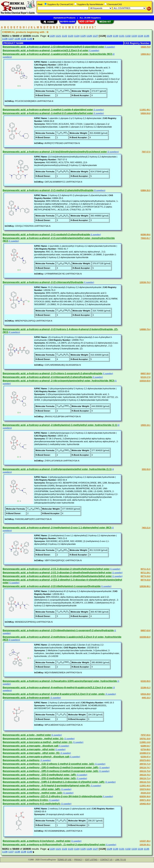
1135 (146, 36)
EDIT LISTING (91, 860)
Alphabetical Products (64, 18)
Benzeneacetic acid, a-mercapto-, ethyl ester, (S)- (31, 753)
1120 (52, 36)
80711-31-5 (146, 569)
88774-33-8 (146, 580)
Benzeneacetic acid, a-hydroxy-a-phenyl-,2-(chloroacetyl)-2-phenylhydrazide (47, 377)
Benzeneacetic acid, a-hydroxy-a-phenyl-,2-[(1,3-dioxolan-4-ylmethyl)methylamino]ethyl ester (57, 576)
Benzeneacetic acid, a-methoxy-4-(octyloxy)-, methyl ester (37, 841)
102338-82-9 (145, 637)
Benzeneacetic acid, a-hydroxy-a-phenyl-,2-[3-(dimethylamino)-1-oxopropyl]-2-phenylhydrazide (58, 630)
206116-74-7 (145, 768)
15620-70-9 (146, 47)
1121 (58, 36)
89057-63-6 (146, 631)
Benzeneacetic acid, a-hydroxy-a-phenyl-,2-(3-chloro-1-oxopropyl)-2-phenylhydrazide (52, 373)
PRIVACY (78, 860)
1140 (30, 39)
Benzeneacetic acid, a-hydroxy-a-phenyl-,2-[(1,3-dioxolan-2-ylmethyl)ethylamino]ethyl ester (56, 569)
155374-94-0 (145, 789)
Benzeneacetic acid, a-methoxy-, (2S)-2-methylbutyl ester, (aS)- (39, 778)
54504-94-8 (146, 113)
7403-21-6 (146, 528)
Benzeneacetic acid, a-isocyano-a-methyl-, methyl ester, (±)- (38, 742)
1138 (17, 39)
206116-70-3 (145, 775)
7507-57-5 (146, 152)
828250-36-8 (145, 797)
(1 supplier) (110, 47)
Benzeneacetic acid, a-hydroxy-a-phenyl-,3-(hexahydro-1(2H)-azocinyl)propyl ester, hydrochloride (60, 681)
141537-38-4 (145, 841)
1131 (122, 36)
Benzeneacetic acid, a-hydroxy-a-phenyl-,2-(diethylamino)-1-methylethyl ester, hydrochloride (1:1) (60, 425)
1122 (64, 36)
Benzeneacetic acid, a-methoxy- (21, 760)
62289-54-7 (146, 746)
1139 (23, 39)
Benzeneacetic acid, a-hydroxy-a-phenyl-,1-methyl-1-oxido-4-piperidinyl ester (48, 110)
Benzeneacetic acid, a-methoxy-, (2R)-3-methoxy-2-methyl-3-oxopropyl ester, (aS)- (51, 771)
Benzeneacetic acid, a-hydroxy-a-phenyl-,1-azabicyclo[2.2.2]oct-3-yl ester (46, 50)
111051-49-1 (145, 110)
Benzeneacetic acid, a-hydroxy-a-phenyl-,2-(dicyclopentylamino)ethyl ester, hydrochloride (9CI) (58, 381)
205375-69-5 (145, 760)
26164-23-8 (146, 793)
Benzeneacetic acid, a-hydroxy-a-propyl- (26, 698)
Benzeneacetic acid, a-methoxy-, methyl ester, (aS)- (33, 793)
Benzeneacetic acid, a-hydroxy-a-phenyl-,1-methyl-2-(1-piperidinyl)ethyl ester (48, 113)
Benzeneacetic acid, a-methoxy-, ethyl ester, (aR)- (32, 789)
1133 (134, 36)
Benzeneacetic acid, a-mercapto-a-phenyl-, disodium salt (36, 757)
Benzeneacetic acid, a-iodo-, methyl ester (27, 735)
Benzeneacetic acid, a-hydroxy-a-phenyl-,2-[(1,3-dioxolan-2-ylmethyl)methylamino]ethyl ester (57, 572)
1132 (128, 36)
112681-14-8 (145, 742)
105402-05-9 (145, 804)
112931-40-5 (145, 786)
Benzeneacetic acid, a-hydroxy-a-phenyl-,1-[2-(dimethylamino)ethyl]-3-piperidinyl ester (53, 47)
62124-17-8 (146, 377)
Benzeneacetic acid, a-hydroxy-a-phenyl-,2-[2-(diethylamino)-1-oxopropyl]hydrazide (52, 586)
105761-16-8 (145, 739)
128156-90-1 (145, 586)
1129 (109, 36)
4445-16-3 (146, 698)
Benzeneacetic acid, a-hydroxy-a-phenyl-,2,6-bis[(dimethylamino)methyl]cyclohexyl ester (55, 152)
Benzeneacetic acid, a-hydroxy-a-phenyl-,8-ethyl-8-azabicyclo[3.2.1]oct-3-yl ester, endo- (54, 694)
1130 (115, 36)
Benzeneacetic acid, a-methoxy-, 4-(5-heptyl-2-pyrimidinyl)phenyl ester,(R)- (46, 785)
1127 (95, 36)
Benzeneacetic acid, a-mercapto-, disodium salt (31, 746)
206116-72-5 (145, 782)
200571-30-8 (145, 800)
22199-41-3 (146, 688)
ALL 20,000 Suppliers (90, 18)
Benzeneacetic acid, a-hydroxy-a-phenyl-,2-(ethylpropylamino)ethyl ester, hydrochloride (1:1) (57, 469)
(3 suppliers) (99, 190)
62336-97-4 (146, 757)
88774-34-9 (146, 576)
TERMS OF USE (64, 860)
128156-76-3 (145, 282)
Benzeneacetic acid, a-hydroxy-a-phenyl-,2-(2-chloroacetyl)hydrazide (43, 282)
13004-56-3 (146, 54)
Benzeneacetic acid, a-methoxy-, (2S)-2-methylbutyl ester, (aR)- (40, 775)
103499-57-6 (145, 753)
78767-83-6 (146, 735)
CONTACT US (106, 860)
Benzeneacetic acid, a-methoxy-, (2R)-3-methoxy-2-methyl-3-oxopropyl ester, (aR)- (51, 767)
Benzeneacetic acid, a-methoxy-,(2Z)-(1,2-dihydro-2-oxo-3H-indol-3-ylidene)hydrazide (52, 796)
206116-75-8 (145, 771)
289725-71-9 (145, 764)
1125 (83, 36)
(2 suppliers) (113, 152)
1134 (140, 36)
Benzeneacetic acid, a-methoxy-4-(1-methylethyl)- (32, 804)
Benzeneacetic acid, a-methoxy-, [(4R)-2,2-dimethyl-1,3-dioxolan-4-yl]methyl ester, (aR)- (54, 782)
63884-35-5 (146, 190)
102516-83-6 (145, 381)
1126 (89, 36)
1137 (11, 39)
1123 (71, 36)
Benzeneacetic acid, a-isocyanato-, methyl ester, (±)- (33, 738)
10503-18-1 (146, 425)
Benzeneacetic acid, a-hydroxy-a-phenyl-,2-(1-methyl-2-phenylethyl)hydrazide (48, 190)
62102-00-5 (146, 681)
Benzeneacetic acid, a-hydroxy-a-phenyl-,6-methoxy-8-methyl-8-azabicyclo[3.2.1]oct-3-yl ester (58, 687)
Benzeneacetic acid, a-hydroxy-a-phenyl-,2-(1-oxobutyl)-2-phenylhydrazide (46, 234)
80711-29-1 (146, 573)
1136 (5, 39)
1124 (77, 36)
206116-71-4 (145, 778)
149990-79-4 (145, 329)
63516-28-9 (146, 694)
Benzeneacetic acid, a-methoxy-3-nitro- (26, 800)
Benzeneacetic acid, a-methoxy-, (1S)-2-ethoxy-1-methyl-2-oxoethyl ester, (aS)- (49, 764)
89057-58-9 (146, 374)
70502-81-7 (146, 238)
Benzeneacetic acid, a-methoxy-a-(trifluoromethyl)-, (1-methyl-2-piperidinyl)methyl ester (54, 844)
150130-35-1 (145, 845)
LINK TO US (121, 860)
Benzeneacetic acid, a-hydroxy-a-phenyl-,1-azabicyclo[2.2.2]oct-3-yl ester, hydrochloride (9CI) (58, 54)
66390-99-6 (146, 235)
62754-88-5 (146, 750)
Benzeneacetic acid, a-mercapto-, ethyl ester (29, 749)
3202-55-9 (146, 469)
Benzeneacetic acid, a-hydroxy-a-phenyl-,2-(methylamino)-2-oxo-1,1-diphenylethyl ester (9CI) (57, 528)
